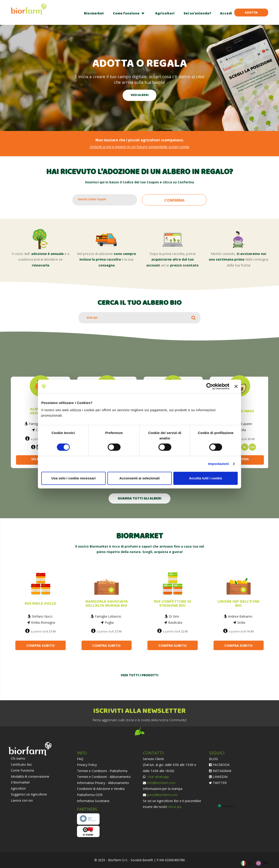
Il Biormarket (20, 782)
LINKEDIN (218, 777)
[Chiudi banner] (236, 386)
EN (266, 863)
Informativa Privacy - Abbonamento (103, 783)
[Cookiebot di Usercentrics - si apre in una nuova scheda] (210, 386)
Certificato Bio (21, 764)
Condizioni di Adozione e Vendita (101, 789)
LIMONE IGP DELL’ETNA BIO (238, 604)
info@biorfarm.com (161, 783)
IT (250, 863)
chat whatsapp (158, 777)
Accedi (226, 13)
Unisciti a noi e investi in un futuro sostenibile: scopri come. (140, 147)
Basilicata (175, 622)
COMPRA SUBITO (41, 645)
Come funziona (126, 13)
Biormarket (94, 13)
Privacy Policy (87, 765)
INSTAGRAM (220, 771)
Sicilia (242, 430)
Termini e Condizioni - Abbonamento (104, 777)
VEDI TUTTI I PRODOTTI (140, 675)
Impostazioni (219, 464)
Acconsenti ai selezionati (139, 478)
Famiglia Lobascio (108, 616)
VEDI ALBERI (139, 95)
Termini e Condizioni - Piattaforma (102, 771)
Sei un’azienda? (197, 13)
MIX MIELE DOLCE (40, 604)
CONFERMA (174, 200)
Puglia (109, 622)
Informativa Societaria (93, 801)
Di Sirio (174, 616)
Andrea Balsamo (240, 616)
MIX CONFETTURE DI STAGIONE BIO (172, 604)
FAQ (80, 759)
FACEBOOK (219, 765)
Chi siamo (18, 758)
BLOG (213, 759)
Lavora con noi (22, 800)
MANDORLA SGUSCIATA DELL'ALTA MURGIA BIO (107, 604)
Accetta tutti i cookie (206, 478)
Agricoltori (165, 13)
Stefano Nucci (42, 616)
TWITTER (218, 783)
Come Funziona (22, 770)
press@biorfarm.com (162, 795)
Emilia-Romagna (43, 622)
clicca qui (174, 807)
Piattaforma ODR (90, 795)
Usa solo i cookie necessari (74, 478)
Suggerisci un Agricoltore (29, 794)
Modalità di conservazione (30, 776)
